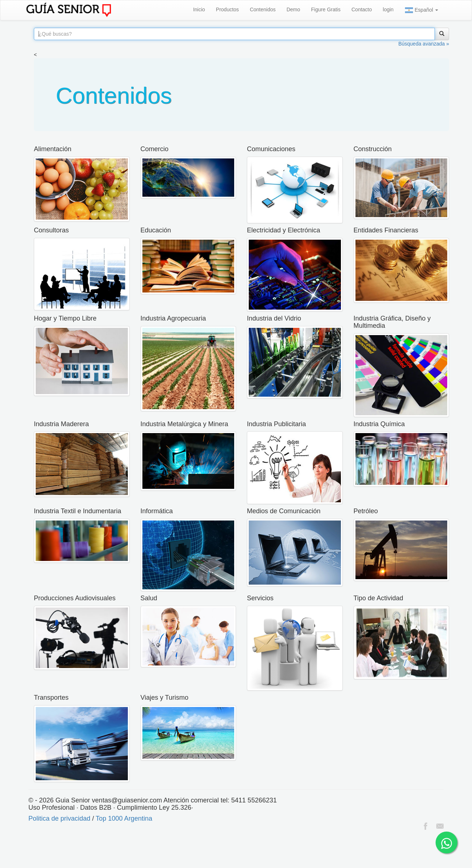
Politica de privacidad (59, 818)
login (388, 9)
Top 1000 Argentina (124, 818)
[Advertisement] (133, 850)
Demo (293, 9)
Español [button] (421, 10)
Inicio (199, 9)
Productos (227, 9)
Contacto (362, 9)
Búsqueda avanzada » (424, 44)
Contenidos (263, 9)
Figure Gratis (326, 9)
